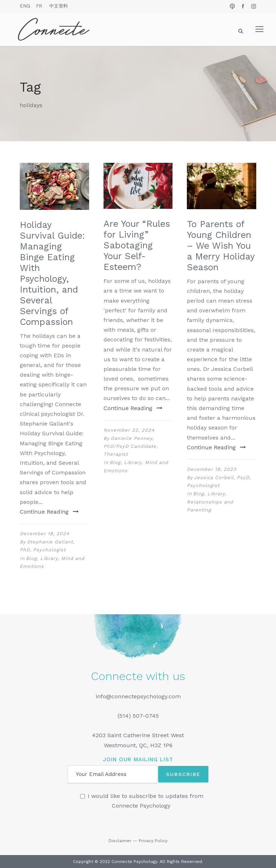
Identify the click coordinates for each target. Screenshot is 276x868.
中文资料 (59, 6)
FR (39, 6)
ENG (25, 6)
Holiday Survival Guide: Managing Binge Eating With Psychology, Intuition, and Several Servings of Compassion (52, 273)
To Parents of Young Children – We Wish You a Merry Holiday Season (221, 246)
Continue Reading (49, 512)
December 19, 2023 (212, 469)
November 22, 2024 (129, 430)
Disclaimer (120, 841)
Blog (31, 558)
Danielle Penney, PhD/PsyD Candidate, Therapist (131, 446)
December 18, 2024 (45, 534)
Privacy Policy (153, 841)
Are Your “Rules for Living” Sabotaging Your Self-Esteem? (137, 245)
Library (49, 558)
